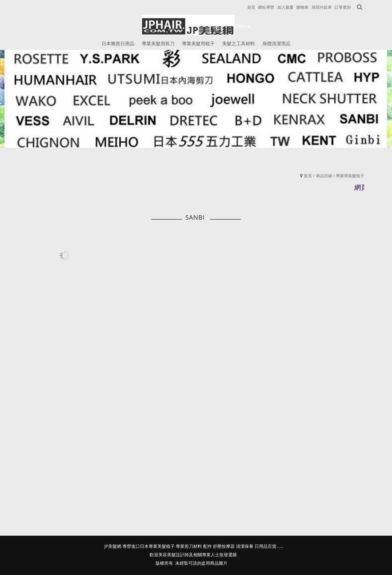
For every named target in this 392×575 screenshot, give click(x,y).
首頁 (308, 176)
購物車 (302, 7)
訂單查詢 (343, 7)
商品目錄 (324, 176)
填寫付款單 (322, 7)
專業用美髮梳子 (350, 176)
